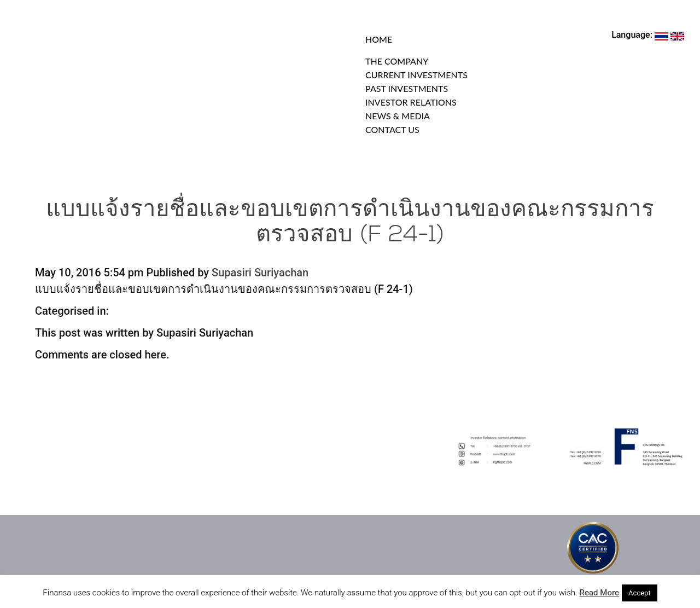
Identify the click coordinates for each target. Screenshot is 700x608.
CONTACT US (392, 129)
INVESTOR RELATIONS (411, 102)
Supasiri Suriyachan (260, 273)
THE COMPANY (397, 61)
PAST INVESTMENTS (407, 88)
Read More (600, 593)
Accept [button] (640, 593)
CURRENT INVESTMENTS (416, 75)
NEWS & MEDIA (398, 116)
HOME (379, 39)
